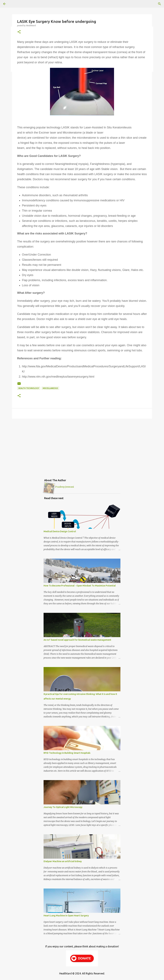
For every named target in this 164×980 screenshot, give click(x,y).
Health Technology (29, 388)
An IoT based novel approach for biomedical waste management (77, 640)
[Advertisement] (82, 446)
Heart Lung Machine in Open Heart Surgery (66, 916)
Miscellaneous (50, 388)
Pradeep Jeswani (65, 487)
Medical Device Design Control (60, 531)
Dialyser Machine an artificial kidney (63, 861)
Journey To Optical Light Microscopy (63, 807)
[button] (19, 32)
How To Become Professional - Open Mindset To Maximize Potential (80, 586)
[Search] (160, 4)
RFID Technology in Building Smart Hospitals (67, 753)
